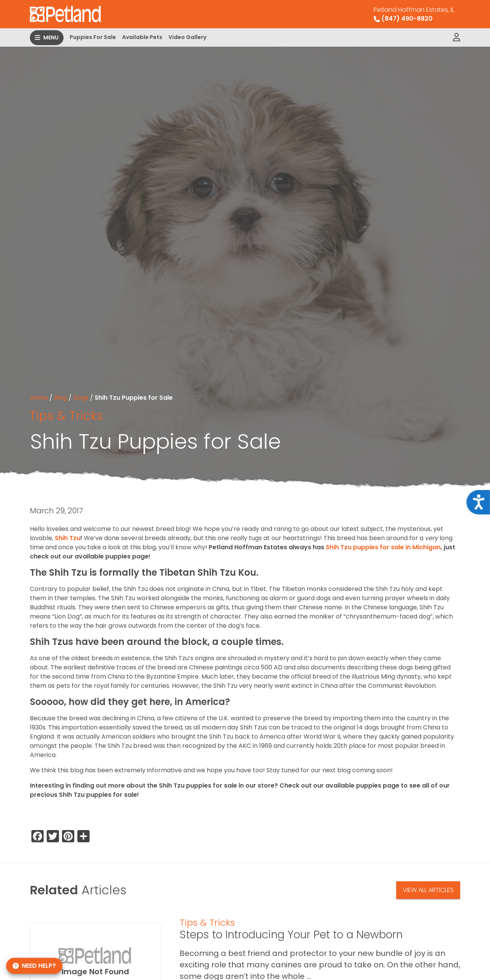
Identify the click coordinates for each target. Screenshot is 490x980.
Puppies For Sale (93, 37)
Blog (60, 398)
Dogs (81, 398)
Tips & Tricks (66, 416)
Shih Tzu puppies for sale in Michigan (383, 547)
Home (39, 398)
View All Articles (428, 890)
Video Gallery (187, 37)
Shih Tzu (68, 538)
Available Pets (142, 37)
